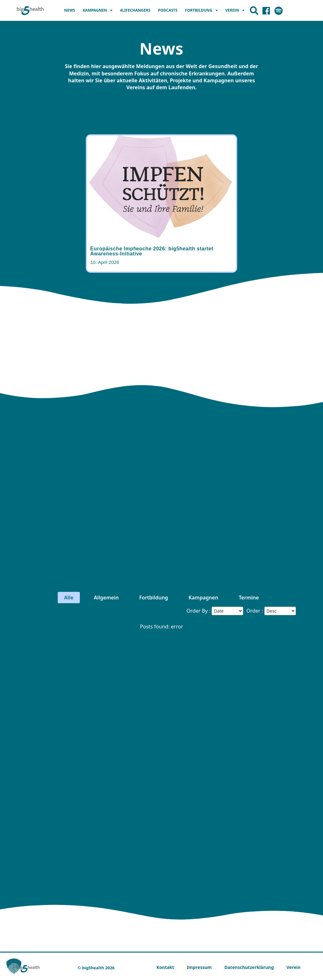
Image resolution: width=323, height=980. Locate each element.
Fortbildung (202, 10)
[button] (14, 966)
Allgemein (106, 598)
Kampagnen (97, 10)
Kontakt (165, 967)
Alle (69, 598)
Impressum (199, 967)
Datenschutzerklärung (249, 967)
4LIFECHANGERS (135, 10)
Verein (235, 10)
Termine (248, 598)
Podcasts (168, 10)
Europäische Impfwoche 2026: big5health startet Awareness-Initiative (152, 251)
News (70, 10)
